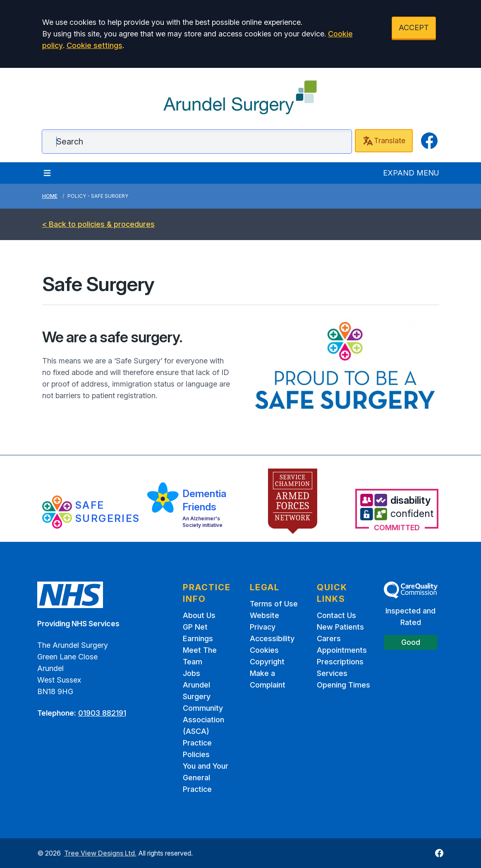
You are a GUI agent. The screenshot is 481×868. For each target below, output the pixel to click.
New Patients (340, 627)
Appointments (342, 650)
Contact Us (336, 615)
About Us (199, 615)
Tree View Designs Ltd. (100, 853)
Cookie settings (95, 45)
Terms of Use (274, 604)
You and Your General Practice (206, 778)
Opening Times (343, 685)
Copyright (267, 662)
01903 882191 (102, 713)
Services (332, 673)
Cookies (264, 650)
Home (50, 196)
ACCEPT (414, 28)
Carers (329, 638)
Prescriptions (340, 662)
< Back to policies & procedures (98, 224)
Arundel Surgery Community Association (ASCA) (203, 708)
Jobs (191, 673)
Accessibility (272, 638)
